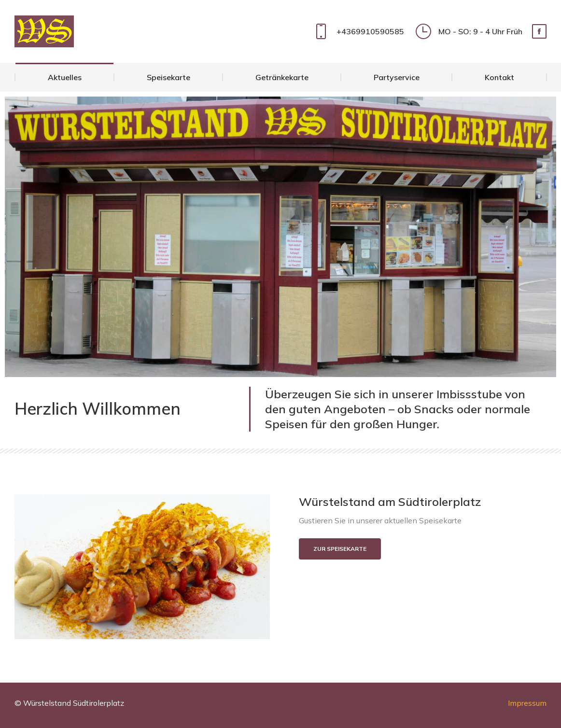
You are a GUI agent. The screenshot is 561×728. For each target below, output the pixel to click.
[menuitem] (64, 77)
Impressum (527, 703)
